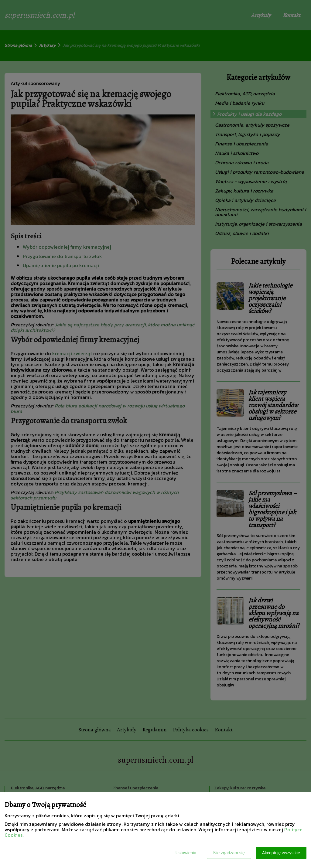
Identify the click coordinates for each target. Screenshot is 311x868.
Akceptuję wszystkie (281, 853)
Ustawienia (186, 853)
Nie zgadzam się (229, 853)
